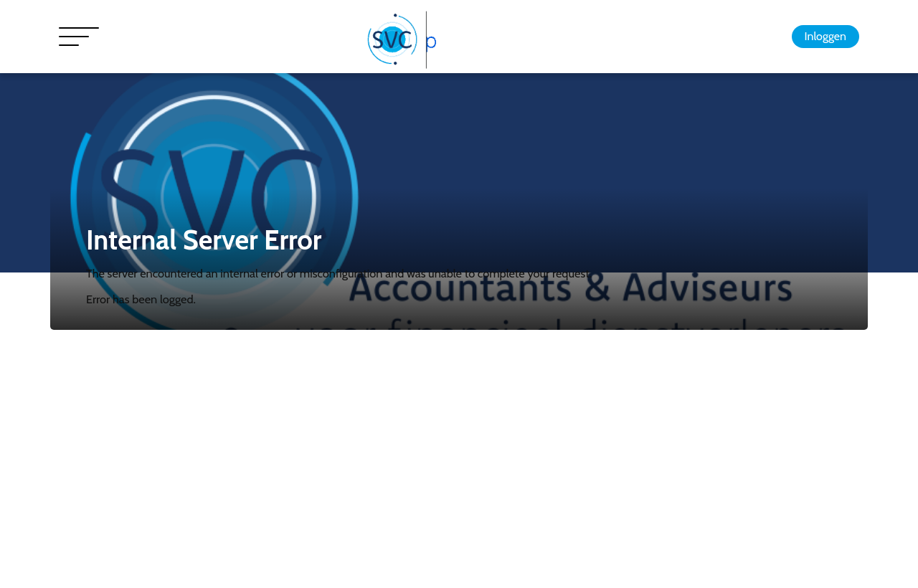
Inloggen (825, 36)
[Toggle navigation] (79, 37)
